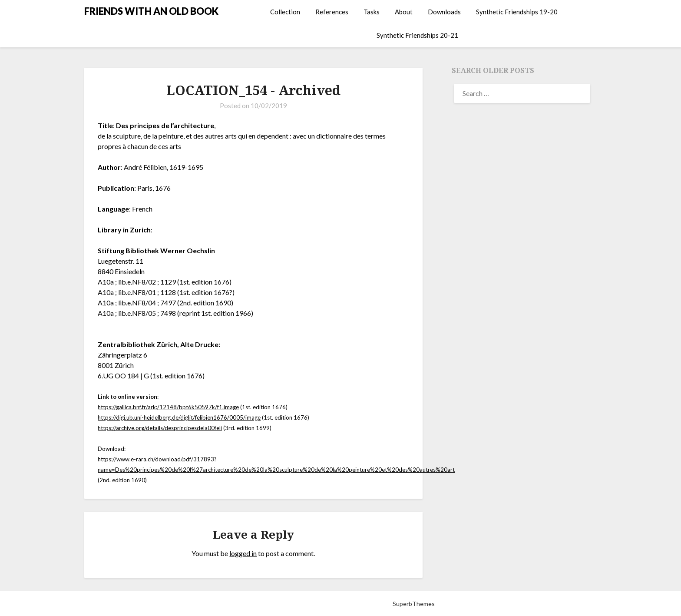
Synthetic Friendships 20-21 (417, 35)
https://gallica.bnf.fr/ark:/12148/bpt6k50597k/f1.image (168, 407)
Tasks (372, 12)
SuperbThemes (414, 604)
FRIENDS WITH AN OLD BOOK (151, 11)
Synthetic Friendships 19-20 (517, 12)
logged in (243, 553)
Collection (285, 12)
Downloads (444, 12)
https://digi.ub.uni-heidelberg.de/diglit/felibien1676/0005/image (179, 417)
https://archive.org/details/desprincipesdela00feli (160, 428)
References (332, 12)
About (404, 12)
